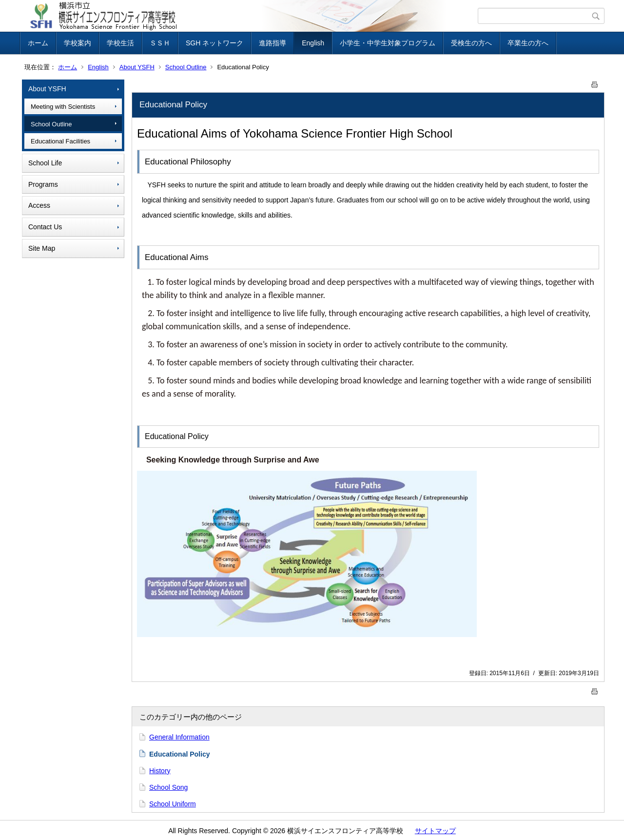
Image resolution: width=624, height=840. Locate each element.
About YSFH (137, 67)
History (160, 771)
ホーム (38, 43)
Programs (43, 184)
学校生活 (120, 43)
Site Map (42, 248)
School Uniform (173, 804)
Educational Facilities (60, 141)
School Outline (186, 67)
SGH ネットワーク (214, 43)
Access (39, 205)
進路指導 (273, 43)
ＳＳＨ (160, 43)
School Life (45, 163)
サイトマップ (435, 831)
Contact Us (45, 227)
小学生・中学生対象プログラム (388, 43)
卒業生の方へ (528, 43)
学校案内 (78, 43)
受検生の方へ (471, 43)
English (313, 43)
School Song (168, 787)
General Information (179, 737)
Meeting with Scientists (63, 107)
